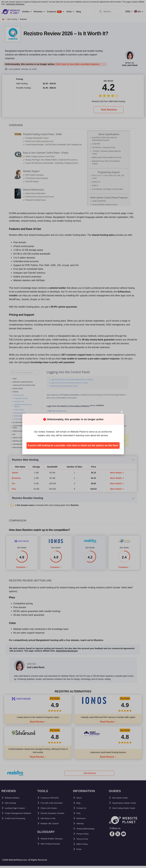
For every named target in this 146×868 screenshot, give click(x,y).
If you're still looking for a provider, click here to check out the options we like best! (73, 445)
